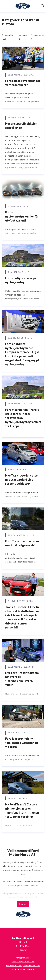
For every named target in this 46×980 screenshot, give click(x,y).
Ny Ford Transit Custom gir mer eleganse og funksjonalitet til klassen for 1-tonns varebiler (22, 810)
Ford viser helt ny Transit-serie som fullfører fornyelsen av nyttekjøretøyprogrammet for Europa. (23, 418)
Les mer (23, 904)
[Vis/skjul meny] (4, 6)
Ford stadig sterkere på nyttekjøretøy (21, 280)
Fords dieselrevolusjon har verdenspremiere (23, 83)
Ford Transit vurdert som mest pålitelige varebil (22, 543)
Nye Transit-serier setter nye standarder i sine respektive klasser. (22, 479)
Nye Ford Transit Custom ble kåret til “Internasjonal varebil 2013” (22, 679)
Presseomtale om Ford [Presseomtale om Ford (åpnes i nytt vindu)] (23, 969)
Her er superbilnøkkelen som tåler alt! (21, 126)
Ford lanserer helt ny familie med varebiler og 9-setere (22, 743)
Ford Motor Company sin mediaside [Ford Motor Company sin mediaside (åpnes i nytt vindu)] (23, 965)
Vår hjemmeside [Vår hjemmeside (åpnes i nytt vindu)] (23, 958)
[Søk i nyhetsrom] (43, 6)
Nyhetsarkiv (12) (7, 37)
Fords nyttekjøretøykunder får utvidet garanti (22, 216)
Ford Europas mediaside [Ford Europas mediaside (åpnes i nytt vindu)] (23, 962)
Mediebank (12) (22, 37)
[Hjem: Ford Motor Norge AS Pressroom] (22, 6)
